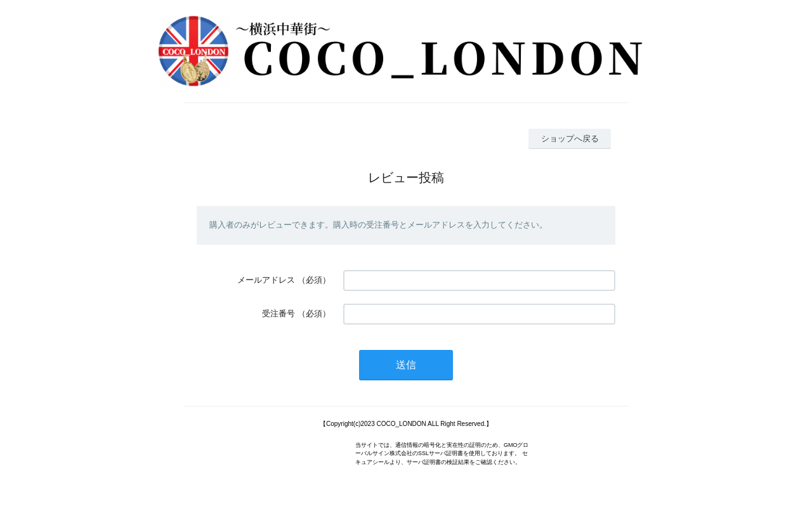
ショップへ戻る (570, 139)
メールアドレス (266, 280)
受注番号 (278, 313)
